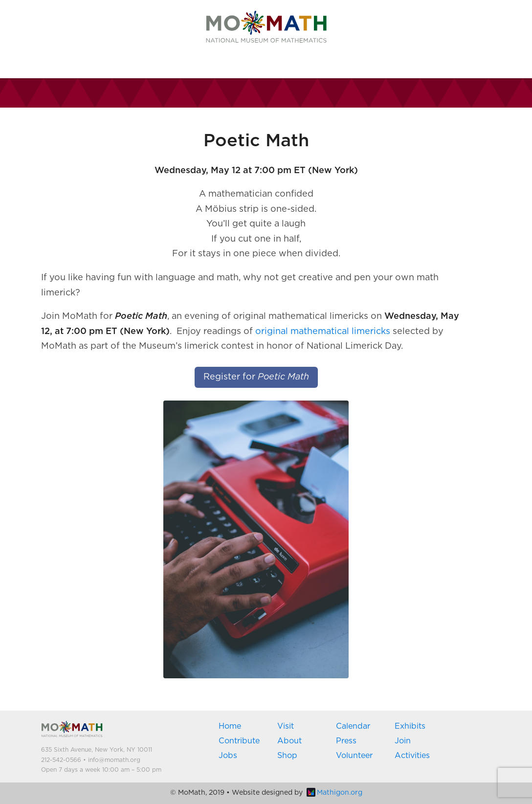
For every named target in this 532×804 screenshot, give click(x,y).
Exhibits (410, 726)
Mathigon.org (334, 793)
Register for (256, 377)
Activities (412, 756)
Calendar (353, 726)
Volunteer (354, 756)
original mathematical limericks (323, 332)
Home (230, 726)
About (289, 741)
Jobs (228, 756)
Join (403, 741)
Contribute (239, 741)
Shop (287, 756)
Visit (286, 726)
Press (346, 741)
